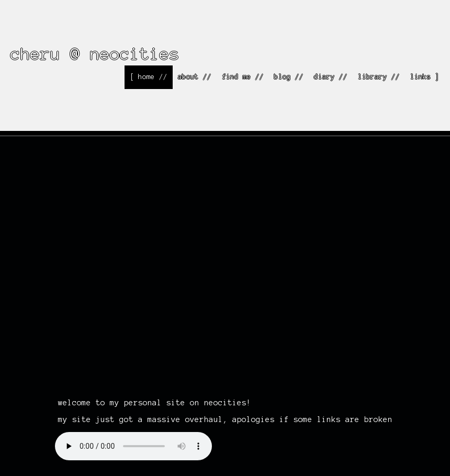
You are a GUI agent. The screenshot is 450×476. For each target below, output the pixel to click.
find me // (243, 77)
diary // (331, 77)
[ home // (149, 77)
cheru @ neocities (95, 54)
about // (195, 77)
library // (379, 77)
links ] (425, 77)
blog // (289, 77)
